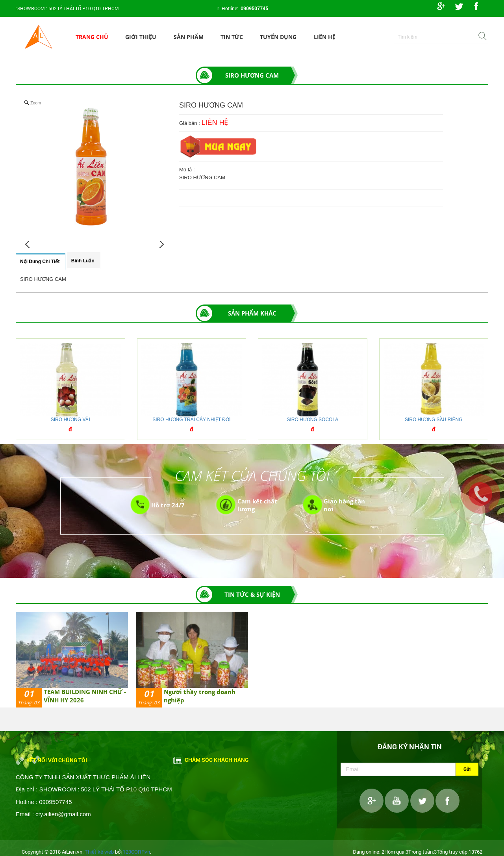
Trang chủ (92, 37)
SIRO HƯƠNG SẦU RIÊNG (434, 420)
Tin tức (232, 37)
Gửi (467, 769)
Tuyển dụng (278, 37)
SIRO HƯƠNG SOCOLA (312, 420)
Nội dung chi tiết (40, 262)
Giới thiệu (141, 37)
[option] (72, 660)
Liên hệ (325, 37)
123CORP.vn (136, 852)
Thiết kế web (99, 852)
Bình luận (83, 261)
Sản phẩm (189, 37)
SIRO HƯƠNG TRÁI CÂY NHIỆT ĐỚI (191, 420)
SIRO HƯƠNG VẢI (70, 420)
